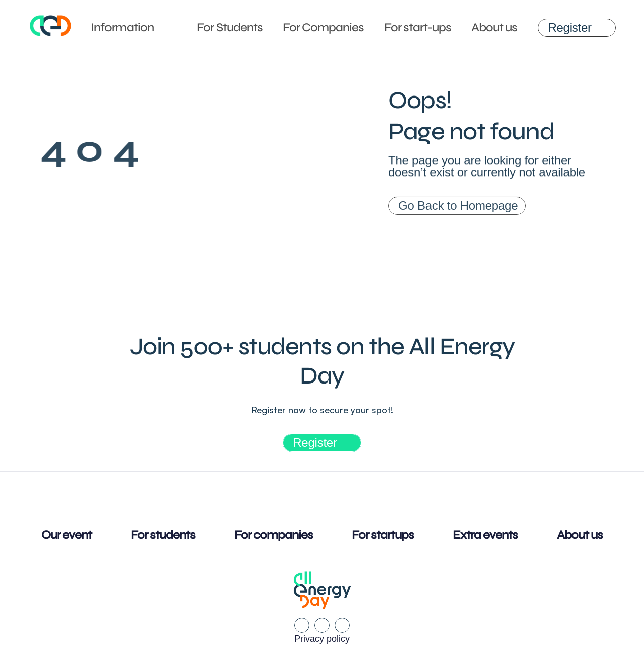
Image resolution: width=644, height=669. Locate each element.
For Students (230, 27)
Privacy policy (322, 639)
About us (494, 27)
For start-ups (418, 27)
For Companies (324, 27)
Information (122, 27)
